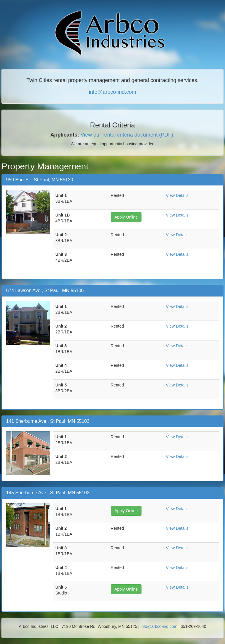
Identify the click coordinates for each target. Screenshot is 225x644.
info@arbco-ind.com (112, 92)
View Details (177, 195)
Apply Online (126, 217)
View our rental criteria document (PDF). (128, 135)
